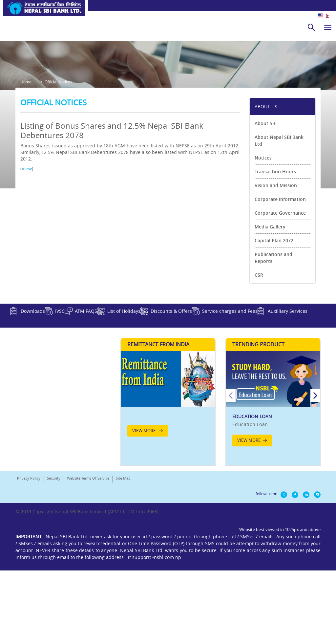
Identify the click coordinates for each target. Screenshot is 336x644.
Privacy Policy (29, 577)
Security (54, 577)
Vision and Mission (276, 260)
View (27, 243)
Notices (263, 232)
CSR (259, 349)
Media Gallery (270, 301)
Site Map (123, 577)
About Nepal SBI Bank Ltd (279, 215)
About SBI (266, 198)
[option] (273, 495)
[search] (311, 27)
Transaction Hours (275, 246)
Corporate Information (280, 274)
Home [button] (26, 160)
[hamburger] (328, 27)
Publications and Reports (273, 332)
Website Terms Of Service (88, 577)
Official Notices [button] (63, 160)
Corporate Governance (280, 287)
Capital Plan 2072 (274, 315)
